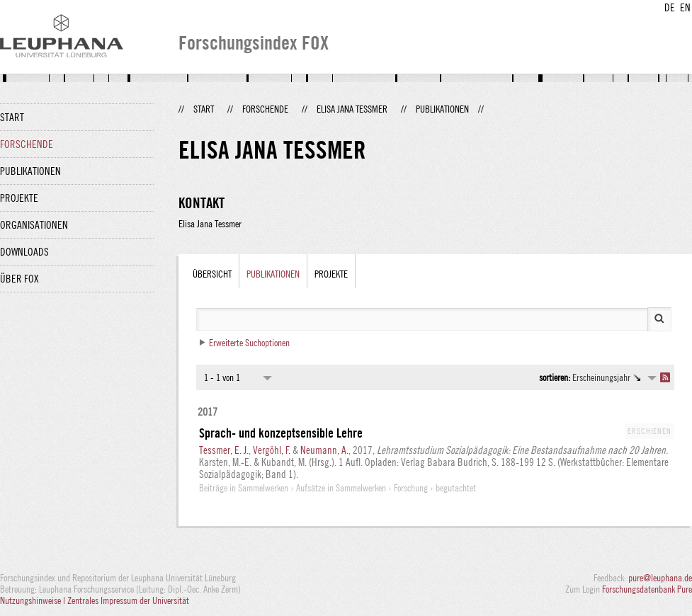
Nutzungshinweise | (34, 600)
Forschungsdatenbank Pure (647, 589)
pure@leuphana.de (660, 578)
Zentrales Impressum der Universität (128, 600)
